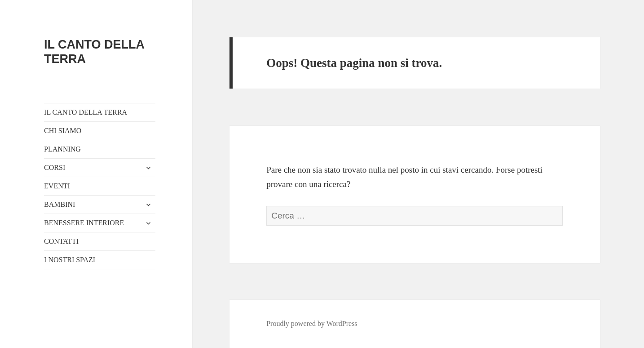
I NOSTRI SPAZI (70, 260)
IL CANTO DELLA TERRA (86, 112)
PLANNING (62, 149)
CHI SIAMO (63, 131)
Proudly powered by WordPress (312, 323)
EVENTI (57, 186)
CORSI (55, 167)
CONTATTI (61, 241)
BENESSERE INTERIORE (84, 223)
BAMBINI (60, 204)
